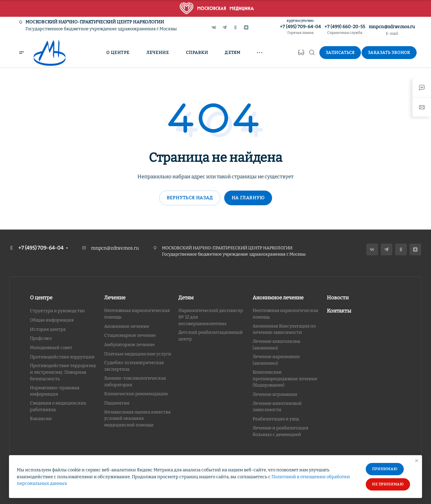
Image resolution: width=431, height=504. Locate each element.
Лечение (115, 298)
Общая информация (52, 320)
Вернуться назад (190, 198)
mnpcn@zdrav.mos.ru (392, 27)
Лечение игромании (275, 394)
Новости (338, 298)
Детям (186, 298)
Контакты (339, 311)
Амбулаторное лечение (129, 345)
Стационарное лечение (130, 335)
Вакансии (41, 419)
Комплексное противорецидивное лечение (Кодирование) (285, 379)
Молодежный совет (51, 348)
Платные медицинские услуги (138, 354)
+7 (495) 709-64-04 (300, 30)
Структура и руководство (57, 311)
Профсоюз (41, 338)
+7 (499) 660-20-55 (345, 30)
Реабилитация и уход (276, 419)
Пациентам (117, 403)
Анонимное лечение (127, 326)
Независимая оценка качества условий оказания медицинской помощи (137, 418)
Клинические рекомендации (136, 394)
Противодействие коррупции (62, 357)
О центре (41, 298)
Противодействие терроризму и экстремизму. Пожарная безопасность (63, 372)
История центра (48, 329)
